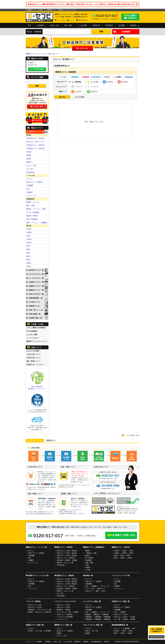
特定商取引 (109, 25)
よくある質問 (82, 25)
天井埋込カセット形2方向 (36, 145)
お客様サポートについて (35, 365)
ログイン (72, 20)
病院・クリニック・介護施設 (37, 223)
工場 (87, 565)
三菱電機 (30, 185)
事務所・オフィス (33, 202)
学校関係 (88, 560)
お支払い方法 (54, 25)
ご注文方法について (33, 354)
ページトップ (157, 637)
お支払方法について (33, 358)
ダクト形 (30, 169)
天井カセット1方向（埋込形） (67, 555)
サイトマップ (30, 642)
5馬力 (28, 253)
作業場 (88, 567)
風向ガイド (101, 589)
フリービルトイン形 (44, 610)
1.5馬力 (29, 229)
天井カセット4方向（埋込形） (67, 551)
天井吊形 (60, 560)
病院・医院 (89, 563)
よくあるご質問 (32, 335)
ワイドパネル (90, 589)
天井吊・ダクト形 (92, 631)
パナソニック (31, 196)
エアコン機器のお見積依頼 (36, 328)
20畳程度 (89, 619)
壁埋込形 (31, 610)
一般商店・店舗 (91, 553)
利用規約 (86, 642)
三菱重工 (30, 192)
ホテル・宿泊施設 (33, 212)
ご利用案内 (40, 25)
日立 (28, 189)
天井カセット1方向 (35, 605)
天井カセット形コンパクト (36, 142)
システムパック (62, 619)
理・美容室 (89, 558)
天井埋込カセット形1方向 (36, 148)
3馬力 (28, 246)
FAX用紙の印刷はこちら (108, 488)
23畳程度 (98, 619)
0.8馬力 (117, 631)
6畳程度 (88, 614)
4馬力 (28, 249)
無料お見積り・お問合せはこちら (130, 17)
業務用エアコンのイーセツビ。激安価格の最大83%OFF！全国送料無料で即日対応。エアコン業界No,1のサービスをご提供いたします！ (39, 17)
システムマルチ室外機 (65, 617)
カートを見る (61, 20)
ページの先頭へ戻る (132, 435)
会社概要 (122, 25)
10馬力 (29, 263)
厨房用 (29, 162)
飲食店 (88, 555)
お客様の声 (96, 25)
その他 (88, 570)
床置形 (29, 159)
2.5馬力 (29, 243)
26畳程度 (107, 619)
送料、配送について (33, 361)
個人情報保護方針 (96, 642)
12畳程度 (89, 617)
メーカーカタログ (33, 338)
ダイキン (30, 179)
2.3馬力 (29, 239)
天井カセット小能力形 (43, 612)
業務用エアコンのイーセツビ (36, 54)
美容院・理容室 (32, 216)
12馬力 (29, 266)
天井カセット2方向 (35, 607)
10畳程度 (105, 614)
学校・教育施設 (32, 219)
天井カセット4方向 (121, 614)
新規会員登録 (83, 20)
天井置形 (48, 631)
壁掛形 (29, 155)
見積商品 (133, 25)
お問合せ (107, 642)
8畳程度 (96, 614)
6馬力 (28, 256)
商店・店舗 (30, 205)
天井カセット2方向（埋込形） (67, 553)
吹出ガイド (89, 591)
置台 (97, 591)
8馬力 (28, 260)
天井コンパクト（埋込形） (66, 558)
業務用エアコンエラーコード (37, 341)
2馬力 (28, 236)
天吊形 (29, 152)
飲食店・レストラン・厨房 (36, 209)
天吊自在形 (30, 172)
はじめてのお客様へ (33, 351)
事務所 (88, 551)
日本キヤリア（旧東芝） (35, 182)
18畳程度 (107, 617)
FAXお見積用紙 (32, 331)
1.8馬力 (29, 232)
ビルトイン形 (31, 165)
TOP (30, 25)
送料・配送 (68, 25)
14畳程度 (98, 617)
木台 (103, 591)
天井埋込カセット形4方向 (36, 138)
